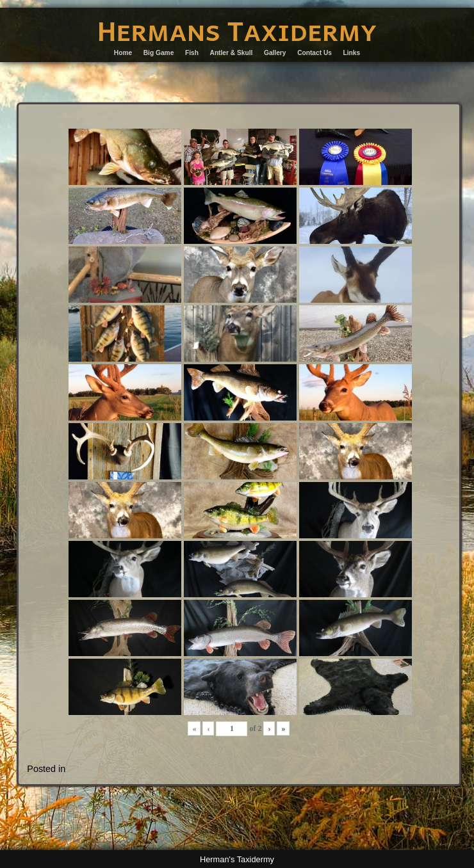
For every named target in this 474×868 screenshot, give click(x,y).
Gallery (275, 53)
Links (352, 53)
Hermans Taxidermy (237, 30)
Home (123, 53)
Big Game (159, 53)
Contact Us (315, 53)
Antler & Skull (232, 53)
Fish (192, 53)
